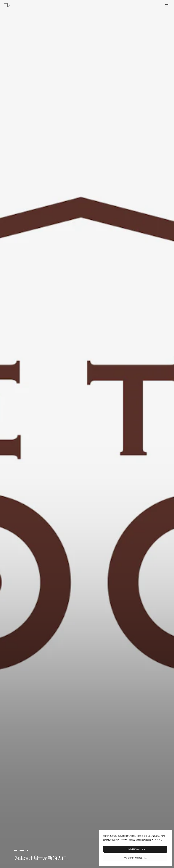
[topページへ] (7, 5)
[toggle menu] (167, 5)
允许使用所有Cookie (135, 849)
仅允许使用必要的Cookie (135, 858)
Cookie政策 (153, 836)
